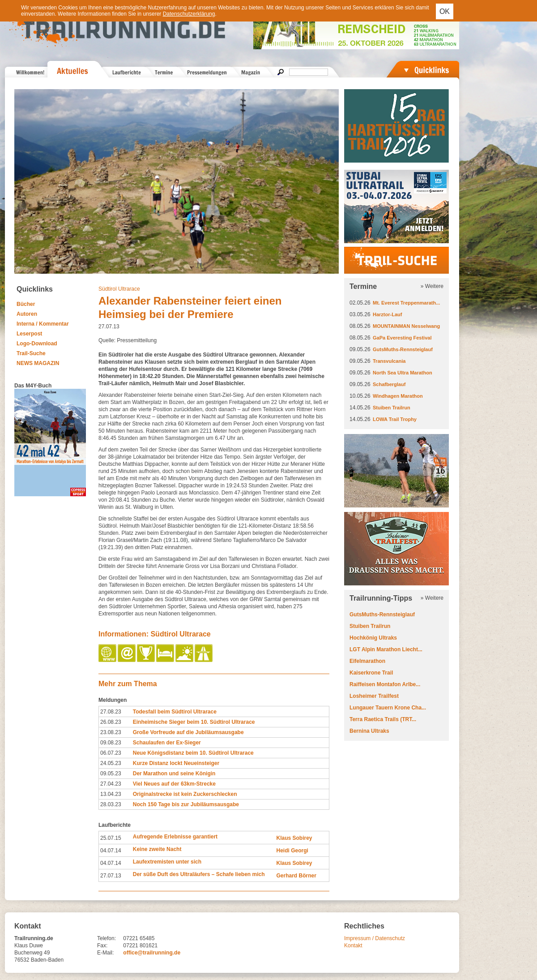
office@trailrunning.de (152, 953)
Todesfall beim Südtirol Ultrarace (175, 712)
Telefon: (107, 938)
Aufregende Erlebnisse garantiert (175, 837)
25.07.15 (111, 838)
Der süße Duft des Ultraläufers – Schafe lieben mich (199, 874)
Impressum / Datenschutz (375, 938)
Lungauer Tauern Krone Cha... (388, 708)
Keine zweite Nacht (157, 849)
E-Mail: (105, 953)
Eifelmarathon (367, 661)
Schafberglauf (389, 384)
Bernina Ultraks (369, 731)
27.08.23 (111, 712)
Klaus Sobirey (294, 838)
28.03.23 (111, 804)
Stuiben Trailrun (392, 408)
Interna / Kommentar (43, 324)
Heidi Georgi (292, 851)
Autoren (27, 314)
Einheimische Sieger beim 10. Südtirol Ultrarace (194, 722)
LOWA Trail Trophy (395, 419)
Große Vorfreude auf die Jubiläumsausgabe (188, 732)
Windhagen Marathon (398, 396)
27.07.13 (111, 876)
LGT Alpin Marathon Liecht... (386, 649)
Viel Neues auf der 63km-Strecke (174, 784)
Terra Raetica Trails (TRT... (383, 719)
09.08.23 (111, 743)
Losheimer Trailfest (374, 696)
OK (445, 11)
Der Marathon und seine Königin (174, 774)
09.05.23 (111, 774)
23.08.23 (111, 732)
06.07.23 (111, 753)
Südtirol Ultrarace (119, 289)
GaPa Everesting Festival (402, 338)
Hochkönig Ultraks (373, 638)
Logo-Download (37, 344)
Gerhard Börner (296, 876)
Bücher (26, 304)
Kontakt (353, 946)
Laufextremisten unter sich (167, 862)
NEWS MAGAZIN (38, 363)
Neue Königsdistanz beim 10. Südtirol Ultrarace (193, 753)
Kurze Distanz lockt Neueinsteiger (176, 763)
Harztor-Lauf (387, 314)
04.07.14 (111, 851)
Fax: (102, 946)
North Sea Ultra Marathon (403, 373)
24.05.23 (111, 763)
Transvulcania (389, 361)
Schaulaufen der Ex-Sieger (167, 743)
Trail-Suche (31, 353)
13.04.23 (111, 794)
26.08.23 (111, 722)
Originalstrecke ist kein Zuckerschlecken (185, 794)
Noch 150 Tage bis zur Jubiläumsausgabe (186, 804)
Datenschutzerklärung (189, 14)
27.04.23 (111, 784)
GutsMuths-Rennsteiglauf (403, 349)
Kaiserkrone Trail (371, 673)
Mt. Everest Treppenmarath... (406, 303)
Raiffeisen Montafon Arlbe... (385, 684)
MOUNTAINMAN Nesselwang (406, 326)
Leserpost (29, 334)
